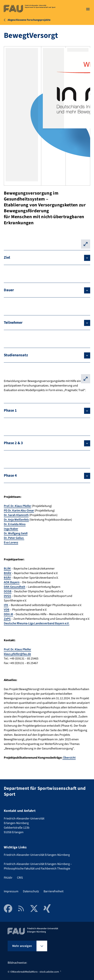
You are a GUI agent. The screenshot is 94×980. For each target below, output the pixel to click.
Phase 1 (10, 410)
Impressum (11, 891)
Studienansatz (16, 355)
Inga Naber (11, 529)
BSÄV (7, 578)
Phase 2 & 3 (13, 443)
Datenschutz (31, 891)
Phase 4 (10, 476)
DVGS (7, 596)
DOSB (8, 591)
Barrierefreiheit (53, 891)
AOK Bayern (12, 582)
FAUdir (8, 878)
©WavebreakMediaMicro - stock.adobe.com (35, 972)
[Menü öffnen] (88, 9)
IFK (6, 605)
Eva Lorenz (11, 542)
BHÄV (8, 573)
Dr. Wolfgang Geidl (16, 533)
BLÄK (7, 569)
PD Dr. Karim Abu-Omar (19, 511)
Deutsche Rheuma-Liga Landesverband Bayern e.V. (37, 623)
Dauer (9, 290)
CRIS (20, 878)
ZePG (7, 619)
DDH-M (8, 614)
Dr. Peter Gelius (14, 538)
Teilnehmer (13, 323)
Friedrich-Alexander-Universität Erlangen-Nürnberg (37, 855)
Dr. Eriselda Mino (15, 524)
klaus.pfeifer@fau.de (17, 654)
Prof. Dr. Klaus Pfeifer (17, 506)
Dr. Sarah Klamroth (16, 515)
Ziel (7, 258)
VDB (7, 610)
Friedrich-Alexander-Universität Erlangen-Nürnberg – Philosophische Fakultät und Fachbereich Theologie (38, 866)
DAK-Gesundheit (15, 587)
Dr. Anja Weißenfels (16, 520)
